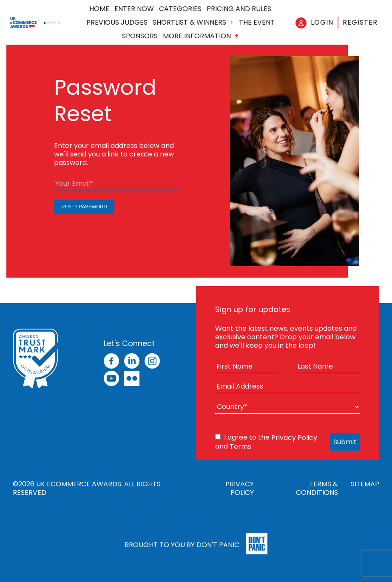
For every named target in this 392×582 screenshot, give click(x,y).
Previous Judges (117, 23)
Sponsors (140, 36)
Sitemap (365, 484)
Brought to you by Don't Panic (182, 544)
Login (322, 22)
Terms (240, 447)
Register (360, 22)
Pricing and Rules (239, 9)
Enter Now (134, 9)
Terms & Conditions (317, 488)
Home (99, 9)
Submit (345, 442)
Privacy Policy (294, 438)
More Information (197, 36)
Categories (180, 9)
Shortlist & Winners (189, 23)
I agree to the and (266, 442)
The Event (257, 23)
